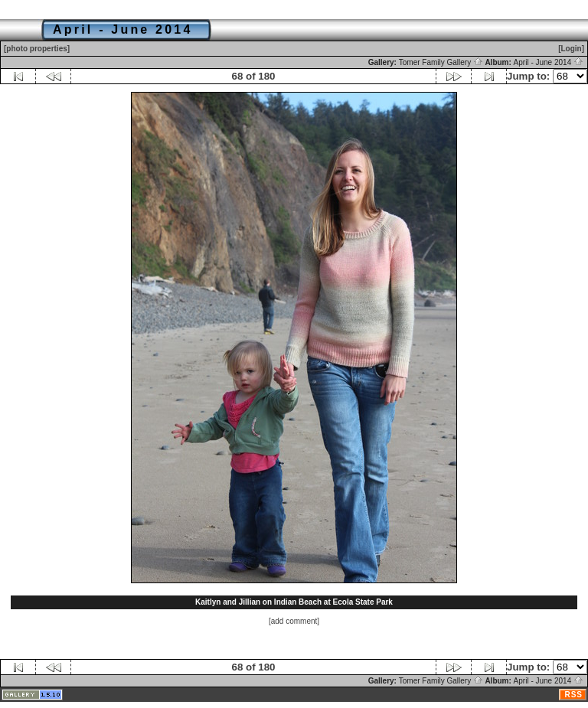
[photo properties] (37, 49)
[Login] (571, 49)
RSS (573, 695)
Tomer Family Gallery (441, 62)
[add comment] (294, 621)
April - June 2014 (549, 62)
